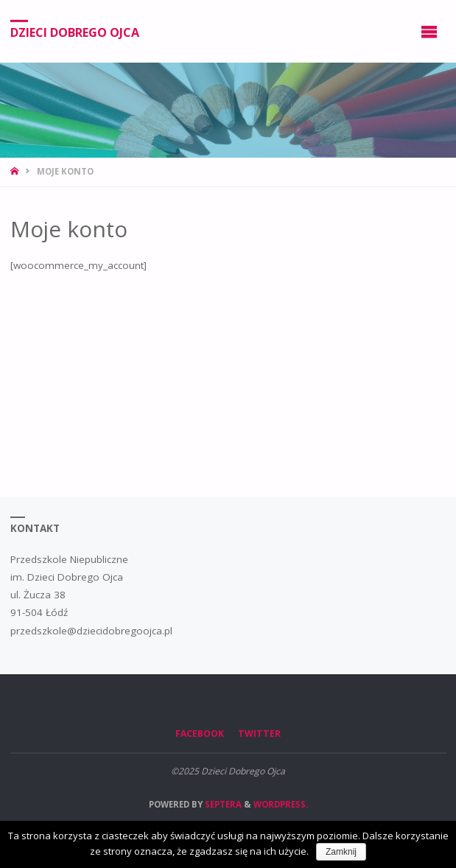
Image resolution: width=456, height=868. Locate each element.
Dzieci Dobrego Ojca (75, 32)
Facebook (200, 734)
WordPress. (281, 804)
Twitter (259, 734)
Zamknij (341, 852)
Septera (222, 804)
